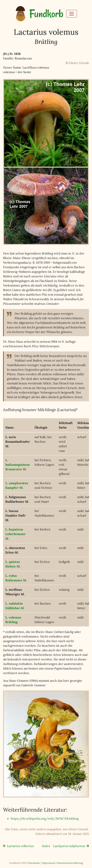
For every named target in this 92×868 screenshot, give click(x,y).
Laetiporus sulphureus (69, 846)
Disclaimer (34, 863)
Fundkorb (46, 14)
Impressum (49, 863)
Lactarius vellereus (20, 846)
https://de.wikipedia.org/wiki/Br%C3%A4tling (45, 818)
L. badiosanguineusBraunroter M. (18, 465)
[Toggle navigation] (72, 14)
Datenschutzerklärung (70, 863)
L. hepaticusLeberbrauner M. (16, 534)
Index (46, 846)
